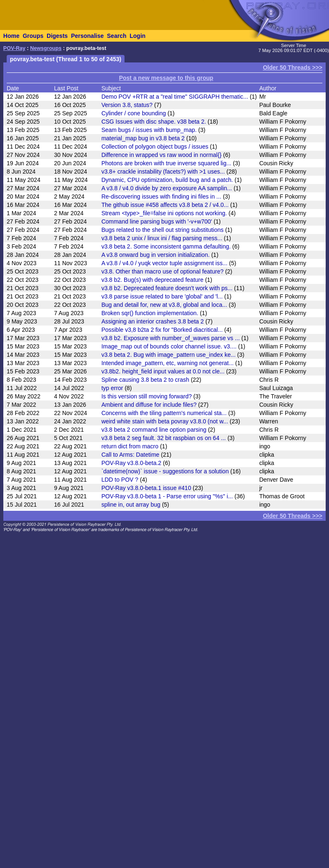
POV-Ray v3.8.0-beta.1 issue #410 (146, 488)
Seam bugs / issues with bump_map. (149, 130)
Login (137, 36)
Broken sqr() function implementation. (150, 313)
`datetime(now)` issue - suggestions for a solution (165, 471)
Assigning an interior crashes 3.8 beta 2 (152, 321)
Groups (33, 36)
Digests (57, 36)
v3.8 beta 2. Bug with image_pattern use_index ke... (168, 355)
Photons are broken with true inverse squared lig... (166, 163)
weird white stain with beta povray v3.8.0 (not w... (164, 421)
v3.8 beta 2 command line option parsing (154, 430)
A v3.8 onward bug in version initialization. (155, 255)
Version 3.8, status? (127, 105)
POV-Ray (14, 48)
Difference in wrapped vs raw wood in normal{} (161, 155)
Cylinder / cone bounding (133, 113)
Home (11, 36)
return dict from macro (130, 446)
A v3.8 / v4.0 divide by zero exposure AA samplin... (167, 188)
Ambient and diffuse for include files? (149, 405)
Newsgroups (46, 48)
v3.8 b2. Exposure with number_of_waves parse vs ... (170, 338)
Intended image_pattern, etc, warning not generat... (167, 363)
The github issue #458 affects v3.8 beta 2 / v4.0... (165, 205)
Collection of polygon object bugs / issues (155, 147)
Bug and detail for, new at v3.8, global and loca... (164, 305)
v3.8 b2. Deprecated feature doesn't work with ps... (167, 288)
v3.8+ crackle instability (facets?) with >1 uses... (163, 172)
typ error (112, 388)
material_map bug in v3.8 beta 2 (143, 138)
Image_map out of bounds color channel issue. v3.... (169, 346)
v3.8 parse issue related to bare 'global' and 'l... (162, 296)
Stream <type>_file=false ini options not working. (164, 213)
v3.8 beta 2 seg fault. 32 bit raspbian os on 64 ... (163, 438)
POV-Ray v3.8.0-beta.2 (131, 463)
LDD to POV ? (120, 480)
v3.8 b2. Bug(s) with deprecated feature (152, 280)
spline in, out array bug (131, 505)
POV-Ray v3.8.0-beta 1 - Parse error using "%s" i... (167, 496)
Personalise (87, 36)
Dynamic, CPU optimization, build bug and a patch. (167, 180)
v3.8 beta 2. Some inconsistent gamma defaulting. (166, 246)
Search (117, 36)
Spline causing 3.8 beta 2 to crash (145, 380)
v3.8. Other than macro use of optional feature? (162, 271)
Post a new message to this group (166, 78)
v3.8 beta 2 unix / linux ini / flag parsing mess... (162, 238)
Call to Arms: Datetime (130, 455)
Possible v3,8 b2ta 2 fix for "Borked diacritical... (162, 330)
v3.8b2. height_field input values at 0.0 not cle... (163, 371)
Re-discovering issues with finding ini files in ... (161, 196)
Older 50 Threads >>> (293, 67)
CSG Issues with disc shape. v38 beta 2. (153, 122)
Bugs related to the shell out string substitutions (162, 230)
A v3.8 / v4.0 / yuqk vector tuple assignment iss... (164, 263)
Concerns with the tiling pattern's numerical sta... (164, 413)
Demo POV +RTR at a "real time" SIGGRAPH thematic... (174, 97)
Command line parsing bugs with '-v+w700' (157, 221)
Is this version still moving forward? (146, 396)
